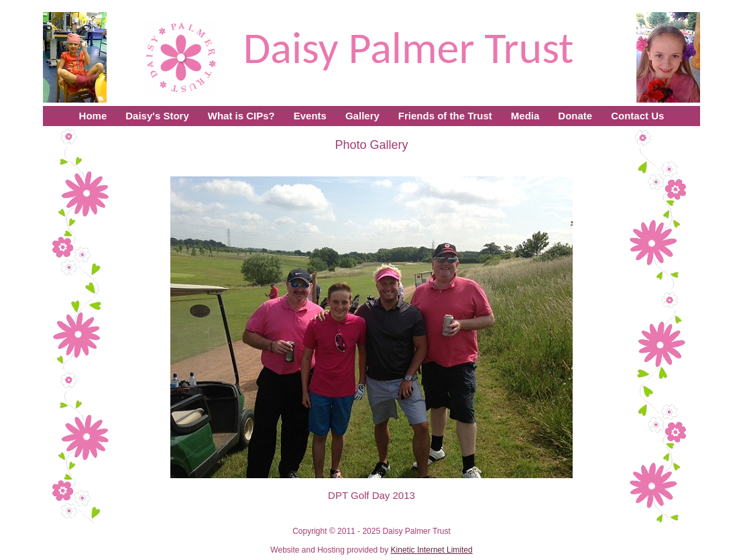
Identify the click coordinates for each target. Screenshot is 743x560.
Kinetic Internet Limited (432, 550)
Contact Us (637, 116)
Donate (575, 116)
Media (525, 116)
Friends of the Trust (445, 116)
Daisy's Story (157, 116)
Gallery (362, 116)
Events (310, 116)
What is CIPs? (241, 116)
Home (93, 116)
